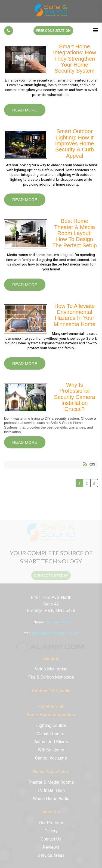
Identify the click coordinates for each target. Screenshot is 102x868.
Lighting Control (51, 725)
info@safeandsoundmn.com (56, 633)
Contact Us (51, 839)
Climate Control (51, 734)
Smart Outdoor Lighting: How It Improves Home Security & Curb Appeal (26, 144)
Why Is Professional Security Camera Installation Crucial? (26, 398)
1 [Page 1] (79, 483)
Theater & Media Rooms (51, 782)
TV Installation (51, 790)
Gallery (51, 831)
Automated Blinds (51, 742)
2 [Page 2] (87, 483)
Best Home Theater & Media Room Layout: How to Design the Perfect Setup (26, 234)
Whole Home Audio (51, 799)
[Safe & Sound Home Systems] (51, 16)
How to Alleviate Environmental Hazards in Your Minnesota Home (26, 319)
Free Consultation (53, 31)
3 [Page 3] (94, 483)
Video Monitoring (51, 669)
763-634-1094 (57, 622)
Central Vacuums (51, 758)
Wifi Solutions (51, 750)
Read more (25, 110)
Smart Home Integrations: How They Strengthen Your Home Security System (26, 59)
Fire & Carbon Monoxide (51, 677)
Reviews (51, 847)
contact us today (51, 575)
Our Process (51, 823)
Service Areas (51, 855)
